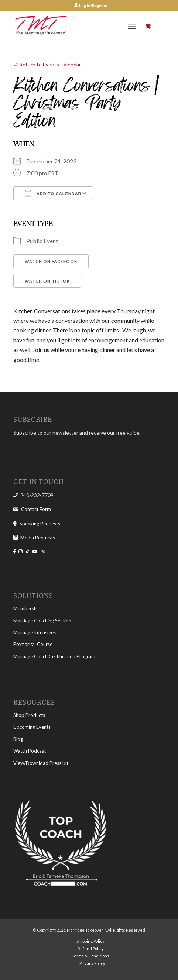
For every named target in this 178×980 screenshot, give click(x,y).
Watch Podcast (30, 751)
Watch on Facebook (51, 261)
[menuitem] (133, 26)
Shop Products (29, 715)
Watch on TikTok (47, 281)
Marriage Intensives (35, 632)
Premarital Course (33, 644)
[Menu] (132, 26)
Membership (27, 608)
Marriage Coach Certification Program (54, 656)
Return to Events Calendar (50, 64)
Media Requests (38, 538)
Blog (18, 739)
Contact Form (36, 509)
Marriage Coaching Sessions (43, 621)
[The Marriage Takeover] (74, 26)
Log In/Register (93, 5)
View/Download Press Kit (41, 763)
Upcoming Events (32, 727)
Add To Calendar (53, 193)
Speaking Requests (40, 524)
